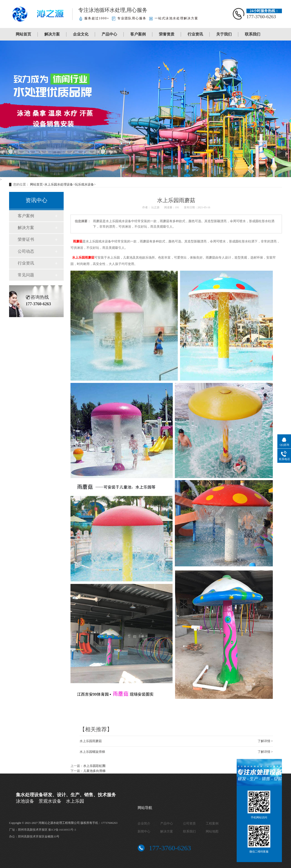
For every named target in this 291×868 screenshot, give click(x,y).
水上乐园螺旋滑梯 (92, 752)
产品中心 (109, 34)
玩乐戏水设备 (84, 185)
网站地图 (212, 831)
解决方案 (52, 34)
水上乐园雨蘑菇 (83, 258)
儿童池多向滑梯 (94, 771)
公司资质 (189, 823)
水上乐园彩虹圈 (94, 766)
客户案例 (138, 34)
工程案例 (212, 823)
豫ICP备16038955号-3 (62, 830)
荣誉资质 (167, 34)
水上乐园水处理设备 (59, 185)
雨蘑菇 (78, 241)
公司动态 (26, 251)
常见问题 (26, 275)
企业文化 (81, 34)
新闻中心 (144, 831)
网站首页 (23, 34)
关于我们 (224, 34)
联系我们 (253, 34)
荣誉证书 (26, 239)
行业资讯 (195, 34)
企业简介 (144, 823)
